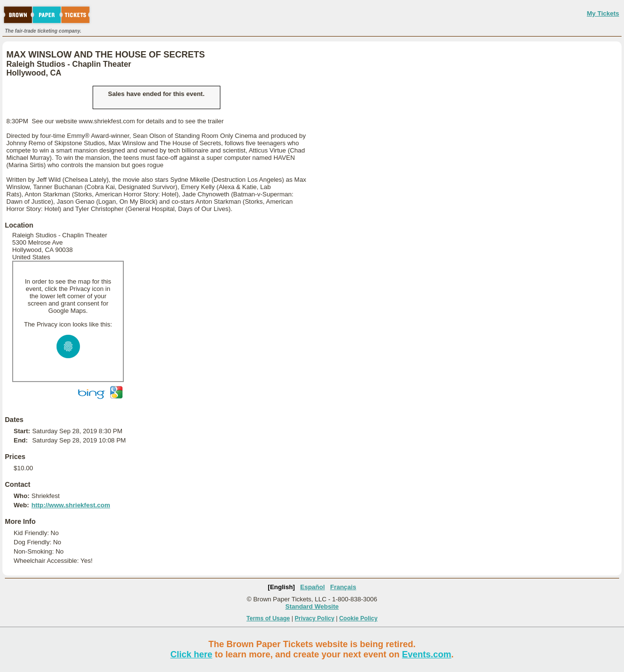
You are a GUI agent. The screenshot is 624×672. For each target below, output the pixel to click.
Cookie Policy (359, 618)
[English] (281, 587)
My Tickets (603, 13)
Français (343, 587)
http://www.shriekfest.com (70, 505)
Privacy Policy (315, 618)
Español (313, 587)
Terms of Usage (268, 618)
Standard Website (312, 606)
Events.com (427, 654)
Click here (191, 654)
